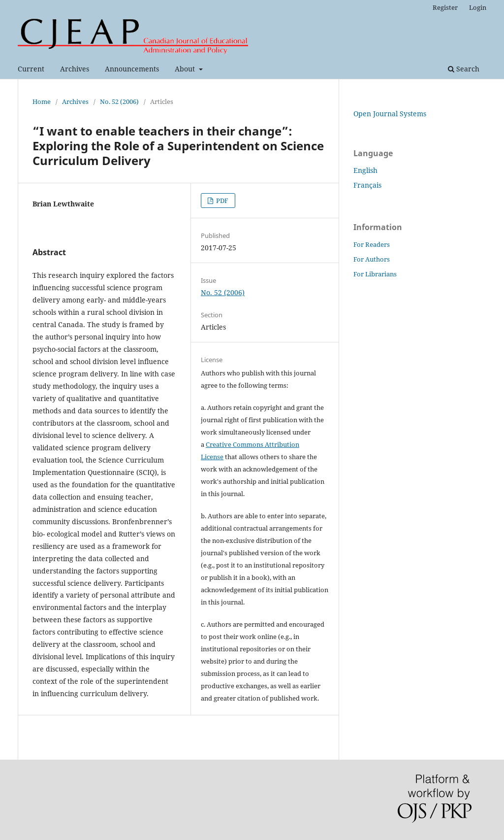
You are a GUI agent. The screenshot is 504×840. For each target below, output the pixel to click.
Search (464, 69)
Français (367, 185)
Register (445, 7)
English (365, 170)
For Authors (372, 259)
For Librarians (375, 274)
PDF (221, 201)
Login (478, 7)
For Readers (372, 244)
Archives (75, 69)
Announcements (132, 69)
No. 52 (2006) (119, 101)
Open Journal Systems (390, 114)
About (186, 69)
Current (31, 69)
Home (42, 101)
